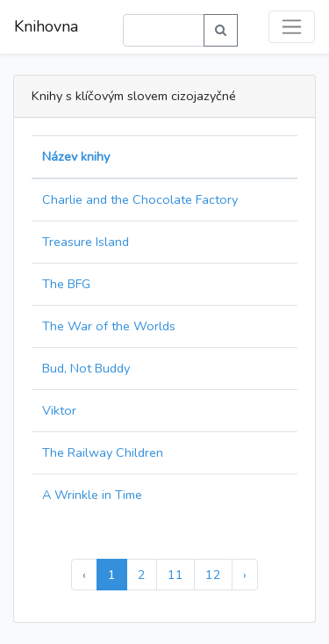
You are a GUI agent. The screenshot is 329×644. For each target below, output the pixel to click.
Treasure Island (86, 242)
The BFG (66, 284)
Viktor (59, 410)
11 (175, 575)
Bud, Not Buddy (86, 368)
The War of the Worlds (109, 326)
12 (213, 575)
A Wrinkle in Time (92, 495)
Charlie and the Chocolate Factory (140, 199)
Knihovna (46, 26)
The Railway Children (103, 452)
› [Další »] (245, 575)
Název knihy (76, 156)
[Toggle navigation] (292, 27)
